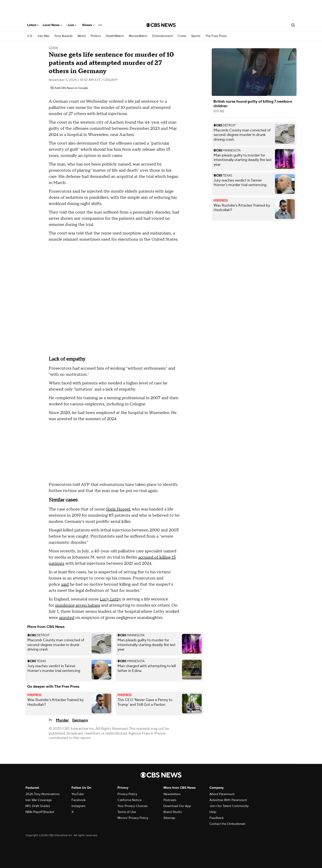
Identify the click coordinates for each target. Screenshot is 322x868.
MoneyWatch (138, 36)
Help (213, 812)
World (82, 36)
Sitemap (169, 818)
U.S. (30, 36)
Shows (88, 25)
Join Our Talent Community (229, 806)
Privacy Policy (127, 794)
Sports (196, 36)
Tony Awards (63, 36)
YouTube (78, 794)
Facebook (79, 800)
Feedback (217, 818)
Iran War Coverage (39, 800)
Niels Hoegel (118, 509)
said (65, 584)
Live (72, 25)
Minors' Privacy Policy (133, 818)
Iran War (44, 36)
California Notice (129, 800)
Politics (96, 36)
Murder (62, 720)
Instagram (78, 806)
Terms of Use (127, 812)
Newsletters (172, 794)
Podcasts (170, 800)
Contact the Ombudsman (227, 824)
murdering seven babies (78, 605)
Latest (33, 25)
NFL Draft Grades (38, 806)
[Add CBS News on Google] (69, 88)
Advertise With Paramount (228, 800)
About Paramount (222, 794)
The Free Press (216, 36)
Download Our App (177, 806)
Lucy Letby (110, 599)
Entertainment (163, 36)
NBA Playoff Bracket (40, 812)
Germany (80, 720)
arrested (67, 618)
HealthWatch (115, 36)
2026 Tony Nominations (43, 794)
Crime (182, 36)
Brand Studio (173, 812)
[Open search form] (293, 25)
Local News (52, 25)
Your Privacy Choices (132, 806)
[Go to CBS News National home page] (161, 25)
